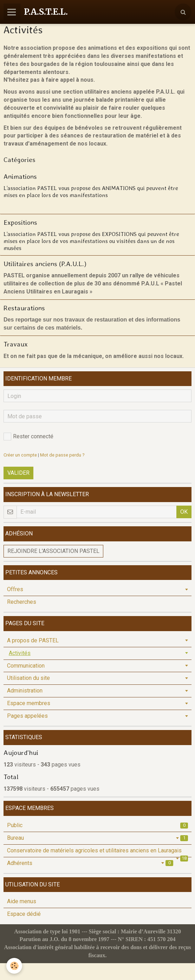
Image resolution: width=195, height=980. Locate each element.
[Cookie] (14, 966)
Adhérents (90, 863)
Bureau (97, 838)
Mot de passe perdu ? (62, 455)
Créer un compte (20, 455)
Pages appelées (27, 716)
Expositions (20, 222)
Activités (20, 653)
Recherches (22, 602)
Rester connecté (28, 437)
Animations (20, 177)
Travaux (16, 344)
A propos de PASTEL (33, 640)
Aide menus (22, 901)
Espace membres (29, 703)
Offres (15, 589)
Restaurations (24, 308)
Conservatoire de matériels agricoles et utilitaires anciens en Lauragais (97, 852)
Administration (25, 691)
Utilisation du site (28, 678)
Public (97, 825)
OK (184, 512)
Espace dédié (24, 914)
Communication (26, 666)
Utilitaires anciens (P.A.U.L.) (45, 263)
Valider (18, 473)
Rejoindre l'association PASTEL (53, 551)
